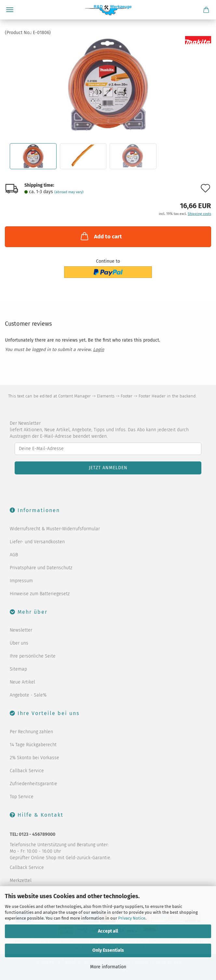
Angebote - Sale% (28, 695)
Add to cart (101, 236)
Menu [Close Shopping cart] (10, 10)
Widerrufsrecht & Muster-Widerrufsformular (55, 529)
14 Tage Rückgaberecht (33, 745)
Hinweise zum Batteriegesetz (40, 594)
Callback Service (27, 771)
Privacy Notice (132, 918)
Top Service (22, 797)
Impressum (21, 581)
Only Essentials (108, 950)
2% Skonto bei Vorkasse (34, 758)
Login (99, 350)
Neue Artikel (22, 682)
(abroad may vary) (69, 192)
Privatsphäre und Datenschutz (41, 568)
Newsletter (21, 630)
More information (108, 967)
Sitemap (18, 669)
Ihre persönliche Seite (33, 656)
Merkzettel (21, 880)
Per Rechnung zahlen (31, 732)
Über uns (19, 643)
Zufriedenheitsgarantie (34, 784)
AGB (14, 555)
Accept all (108, 931)
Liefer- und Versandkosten (37, 542)
